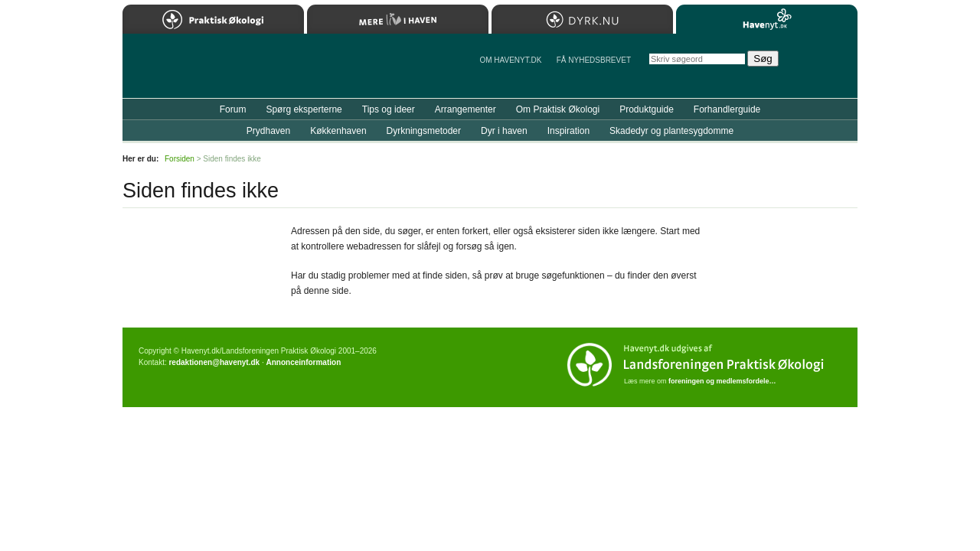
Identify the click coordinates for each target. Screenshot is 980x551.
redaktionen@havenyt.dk (214, 362)
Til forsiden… (189, 72)
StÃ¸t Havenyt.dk (823, 66)
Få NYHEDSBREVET (594, 60)
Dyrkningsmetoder (424, 131)
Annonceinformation (303, 362)
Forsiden (180, 159)
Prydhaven (268, 131)
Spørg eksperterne (304, 109)
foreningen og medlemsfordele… (722, 381)
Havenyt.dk (767, 19)
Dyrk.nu (582, 19)
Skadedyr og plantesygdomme (671, 131)
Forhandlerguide (727, 109)
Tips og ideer (389, 109)
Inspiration (568, 131)
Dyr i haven (504, 131)
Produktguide (647, 109)
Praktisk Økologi (213, 19)
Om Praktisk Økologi (558, 109)
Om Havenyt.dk (510, 60)
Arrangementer (465, 109)
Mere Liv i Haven (398, 19)
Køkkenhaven (338, 131)
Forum (233, 109)
